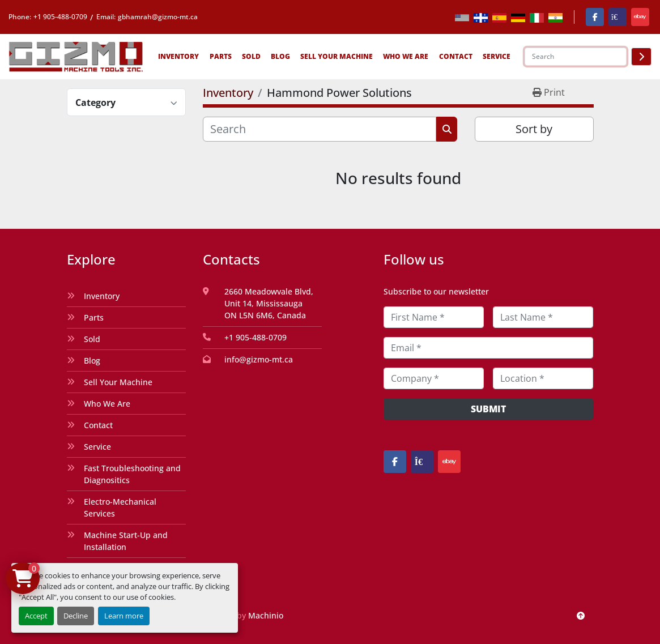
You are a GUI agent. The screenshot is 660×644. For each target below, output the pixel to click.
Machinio (266, 615)
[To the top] (581, 615)
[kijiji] (618, 17)
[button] (178, 57)
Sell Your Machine (337, 56)
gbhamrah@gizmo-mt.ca (158, 17)
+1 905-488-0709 (60, 17)
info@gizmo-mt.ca (259, 359)
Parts (221, 56)
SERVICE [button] (497, 56)
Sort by (534, 129)
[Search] (576, 57)
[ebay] (640, 17)
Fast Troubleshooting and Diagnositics (132, 474)
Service (97, 447)
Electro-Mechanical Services (120, 507)
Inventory (178, 56)
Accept (36, 616)
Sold (251, 56)
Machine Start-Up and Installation (126, 541)
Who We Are (406, 56)
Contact (456, 56)
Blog (280, 56)
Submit (488, 409)
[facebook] (595, 17)
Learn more (124, 616)
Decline (76, 616)
